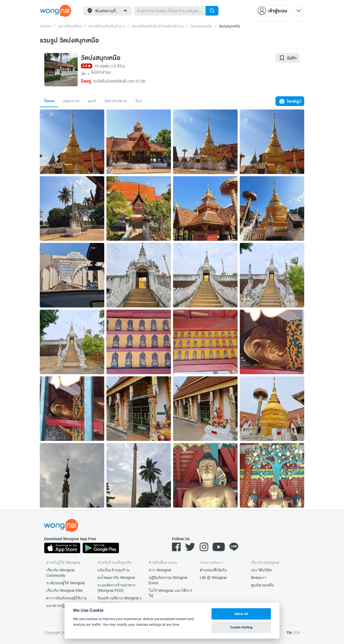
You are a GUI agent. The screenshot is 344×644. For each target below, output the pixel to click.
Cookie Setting (241, 627)
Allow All (241, 614)
